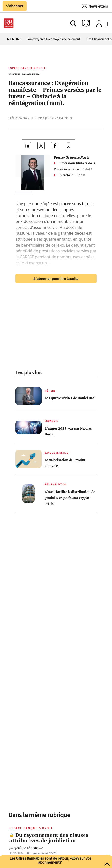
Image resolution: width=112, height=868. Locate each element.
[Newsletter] (95, 6)
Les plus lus (28, 372)
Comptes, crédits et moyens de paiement (53, 39)
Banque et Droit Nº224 (42, 853)
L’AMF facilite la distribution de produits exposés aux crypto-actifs (70, 498)
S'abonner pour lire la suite (56, 279)
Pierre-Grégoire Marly (72, 157)
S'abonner (15, 6)
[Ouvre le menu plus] (23, 23)
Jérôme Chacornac (26, 848)
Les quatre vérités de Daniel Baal (70, 398)
